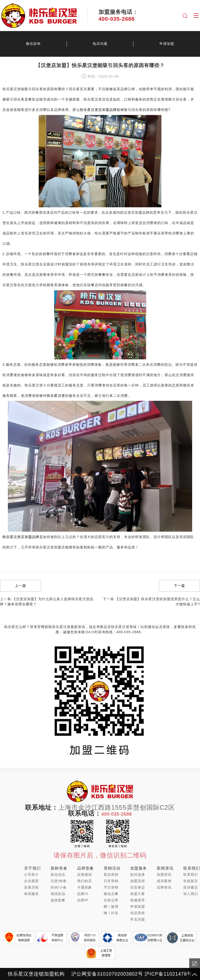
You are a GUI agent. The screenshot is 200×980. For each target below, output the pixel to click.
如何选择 (138, 875)
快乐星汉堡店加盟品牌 (98, 110)
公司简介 (31, 875)
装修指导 (138, 900)
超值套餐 (58, 900)
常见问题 (138, 919)
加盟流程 (138, 881)
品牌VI (83, 894)
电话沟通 (100, 44)
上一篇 (21, 586)
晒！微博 (111, 907)
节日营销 (111, 887)
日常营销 (111, 881)
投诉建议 (191, 887)
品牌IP (83, 900)
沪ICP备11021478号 (168, 974)
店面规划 (85, 875)
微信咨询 (33, 44)
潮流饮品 (58, 894)
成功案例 (164, 881)
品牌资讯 (164, 887)
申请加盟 (138, 907)
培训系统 (138, 913)
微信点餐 (111, 894)
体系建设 (31, 894)
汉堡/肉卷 (59, 881)
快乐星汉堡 (56, 396)
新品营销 (111, 875)
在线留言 (191, 881)
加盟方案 (138, 894)
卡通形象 (85, 887)
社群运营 (111, 900)
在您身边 (138, 887)
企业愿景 (31, 881)
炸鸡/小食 (59, 887)
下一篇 (179, 586)
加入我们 (191, 894)
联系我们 (191, 875)
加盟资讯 (164, 875)
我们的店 (85, 881)
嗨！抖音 (111, 913)
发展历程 (31, 887)
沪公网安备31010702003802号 (107, 974)
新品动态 (58, 875)
